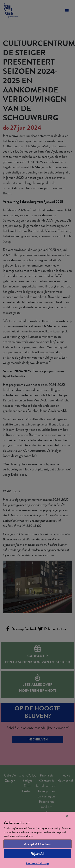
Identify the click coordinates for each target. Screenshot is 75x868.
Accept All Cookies (37, 844)
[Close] (67, 816)
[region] (37, 840)
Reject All (37, 854)
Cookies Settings (37, 863)
